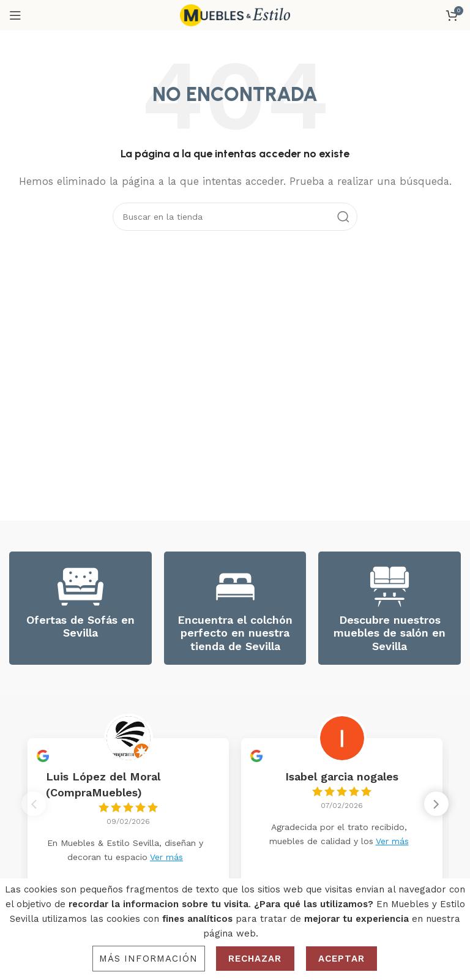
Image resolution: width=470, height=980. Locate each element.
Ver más (166, 857)
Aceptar (342, 959)
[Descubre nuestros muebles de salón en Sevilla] (390, 587)
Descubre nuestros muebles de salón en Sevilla (390, 633)
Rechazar (255, 959)
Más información (149, 959)
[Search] (235, 217)
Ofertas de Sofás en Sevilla (80, 627)
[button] (436, 807)
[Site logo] (235, 15)
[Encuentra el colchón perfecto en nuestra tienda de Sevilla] (235, 587)
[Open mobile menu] (15, 15)
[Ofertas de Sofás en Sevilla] (80, 587)
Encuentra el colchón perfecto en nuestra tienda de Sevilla (235, 633)
